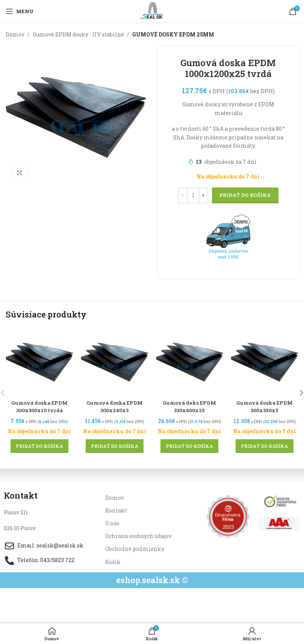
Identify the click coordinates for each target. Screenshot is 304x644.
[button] (39, 446)
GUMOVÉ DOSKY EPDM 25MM (173, 34)
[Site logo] (152, 11)
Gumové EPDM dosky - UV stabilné (78, 34)
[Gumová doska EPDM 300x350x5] (265, 362)
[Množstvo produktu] (193, 195)
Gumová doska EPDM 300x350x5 (265, 406)
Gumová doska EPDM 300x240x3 (114, 406)
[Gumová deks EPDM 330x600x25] (190, 362)
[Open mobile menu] (20, 11)
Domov (15, 34)
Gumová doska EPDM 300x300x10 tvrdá (39, 406)
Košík (113, 562)
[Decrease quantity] (182, 195)
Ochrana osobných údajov (138, 536)
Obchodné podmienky (135, 549)
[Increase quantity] (203, 195)
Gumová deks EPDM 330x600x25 (189, 406)
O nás (112, 523)
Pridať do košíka (245, 195)
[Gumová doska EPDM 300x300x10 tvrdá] (39, 362)
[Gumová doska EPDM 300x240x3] (115, 362)
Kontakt (116, 510)
